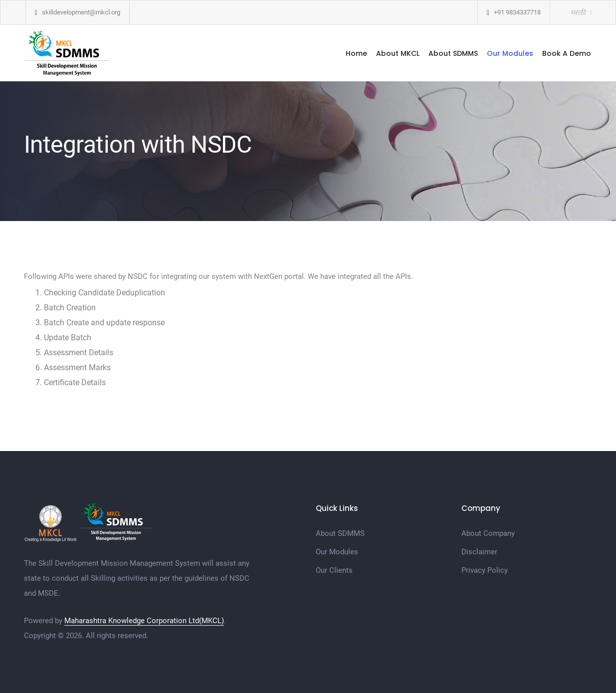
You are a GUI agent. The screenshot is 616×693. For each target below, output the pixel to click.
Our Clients (334, 570)
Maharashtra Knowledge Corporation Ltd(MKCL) (144, 621)
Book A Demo (567, 53)
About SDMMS (453, 53)
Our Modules (510, 53)
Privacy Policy (485, 570)
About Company (488, 533)
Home (356, 53)
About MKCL (398, 53)
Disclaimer (479, 552)
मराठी (579, 12)
